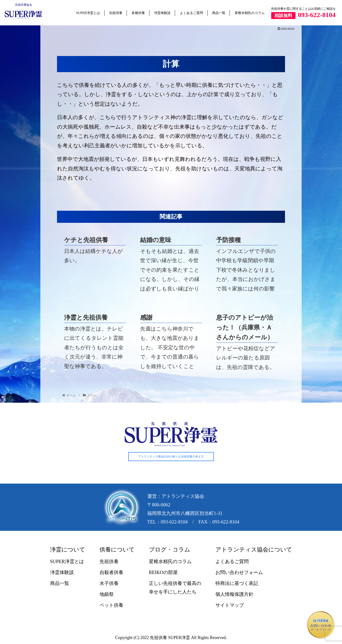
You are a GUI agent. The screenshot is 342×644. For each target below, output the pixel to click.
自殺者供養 (111, 572)
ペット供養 (111, 605)
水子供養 (109, 583)
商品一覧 (219, 13)
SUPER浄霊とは (88, 13)
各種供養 (138, 13)
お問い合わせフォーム (239, 572)
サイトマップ (230, 605)
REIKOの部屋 (163, 572)
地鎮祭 (107, 594)
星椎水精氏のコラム (250, 13)
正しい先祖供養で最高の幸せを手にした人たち (175, 588)
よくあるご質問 (191, 13)
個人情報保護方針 (234, 594)
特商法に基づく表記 (237, 583)
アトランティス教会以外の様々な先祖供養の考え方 (171, 457)
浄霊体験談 (162, 13)
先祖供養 (21, 5)
